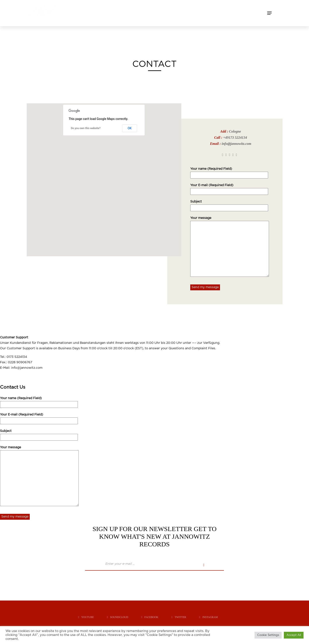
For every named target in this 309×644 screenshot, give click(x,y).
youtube (86, 617)
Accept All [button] (294, 635)
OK (130, 128)
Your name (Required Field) (229, 172)
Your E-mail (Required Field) (229, 188)
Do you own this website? (86, 128)
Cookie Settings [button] (268, 635)
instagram (209, 617)
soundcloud (118, 617)
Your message (230, 247)
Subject (229, 205)
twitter (179, 617)
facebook (150, 617)
